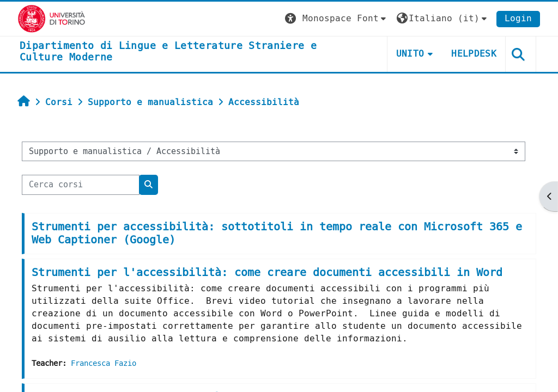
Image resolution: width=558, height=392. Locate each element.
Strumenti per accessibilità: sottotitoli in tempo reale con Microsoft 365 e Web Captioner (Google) (277, 233)
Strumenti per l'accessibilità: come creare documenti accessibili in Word (267, 272)
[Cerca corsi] (81, 185)
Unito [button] (410, 54)
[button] (337, 19)
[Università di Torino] (51, 18)
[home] (192, 52)
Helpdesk (474, 54)
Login (518, 18)
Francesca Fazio (104, 363)
